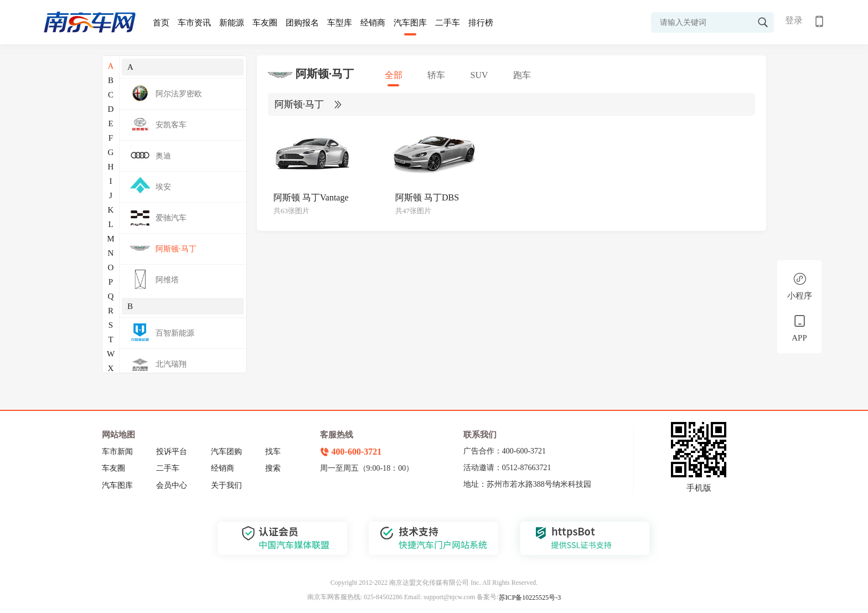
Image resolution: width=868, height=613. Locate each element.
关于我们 (226, 485)
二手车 (448, 23)
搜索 (273, 468)
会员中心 (172, 485)
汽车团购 (226, 452)
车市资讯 (194, 23)
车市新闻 (117, 452)
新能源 (232, 23)
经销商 (373, 23)
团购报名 (302, 23)
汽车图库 (410, 23)
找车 (273, 452)
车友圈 (265, 23)
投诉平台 (172, 452)
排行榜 (481, 23)
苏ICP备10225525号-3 (530, 597)
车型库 (340, 23)
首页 (161, 23)
